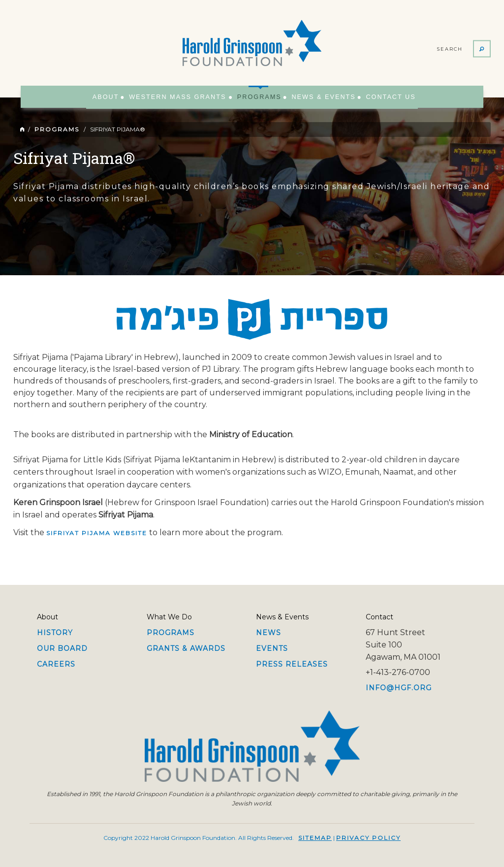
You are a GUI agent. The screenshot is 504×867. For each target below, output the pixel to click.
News (268, 633)
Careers (56, 664)
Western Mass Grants (180, 96)
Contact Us (381, 96)
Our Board (62, 648)
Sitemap (315, 838)
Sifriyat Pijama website (97, 533)
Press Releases (292, 664)
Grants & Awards (186, 648)
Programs (257, 93)
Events (272, 648)
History (55, 633)
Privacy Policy (368, 838)
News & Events (317, 96)
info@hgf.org (399, 688)
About (113, 96)
